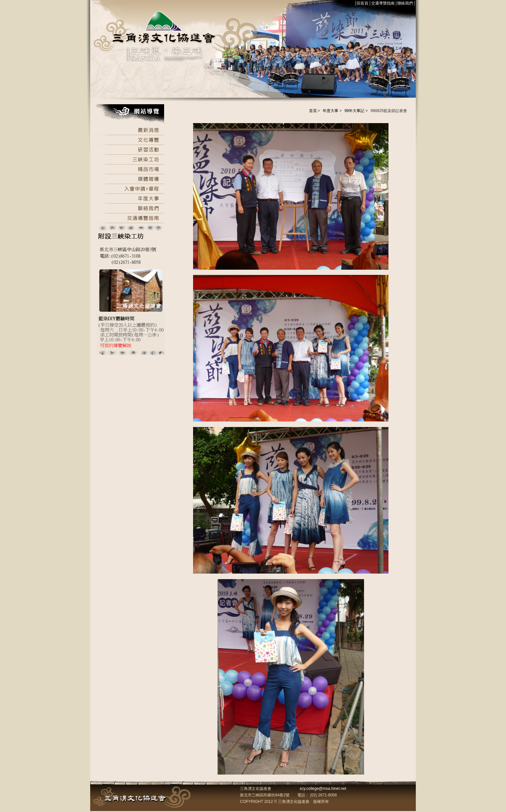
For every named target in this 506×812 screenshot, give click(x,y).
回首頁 (362, 3)
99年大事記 (354, 111)
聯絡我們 (405, 3)
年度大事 (330, 111)
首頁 (313, 111)
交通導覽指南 (383, 3)
